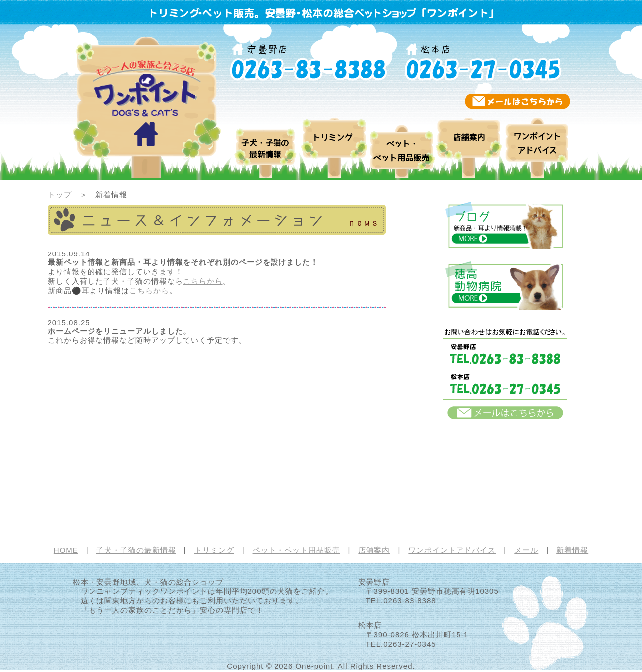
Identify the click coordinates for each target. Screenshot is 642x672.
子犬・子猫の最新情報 (136, 550)
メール (526, 550)
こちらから (203, 281)
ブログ (267, 144)
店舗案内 (469, 144)
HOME (66, 550)
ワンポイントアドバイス (536, 144)
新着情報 (572, 550)
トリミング (335, 144)
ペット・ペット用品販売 (402, 144)
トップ (60, 195)
